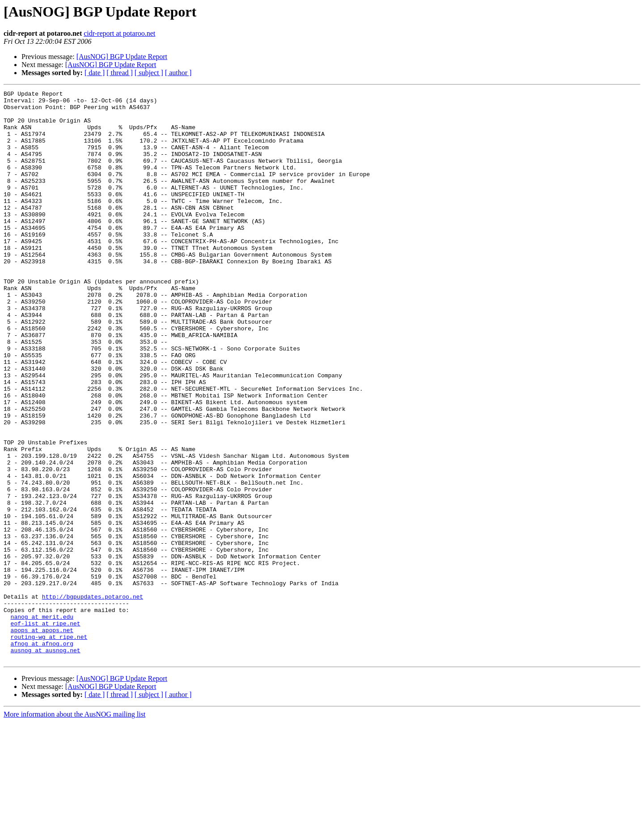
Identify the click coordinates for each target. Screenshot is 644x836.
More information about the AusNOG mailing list (74, 828)
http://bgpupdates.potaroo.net (93, 698)
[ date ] (95, 73)
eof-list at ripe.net (46, 730)
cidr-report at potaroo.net (119, 33)
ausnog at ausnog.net (46, 763)
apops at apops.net (42, 739)
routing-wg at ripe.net (49, 747)
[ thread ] (120, 73)
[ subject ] (149, 73)
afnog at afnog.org (42, 755)
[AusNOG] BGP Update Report (122, 57)
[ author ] (178, 73)
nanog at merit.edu (42, 722)
